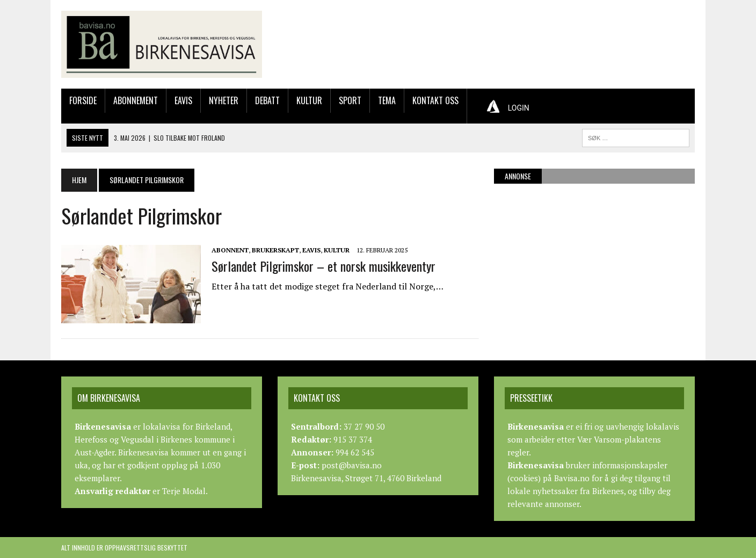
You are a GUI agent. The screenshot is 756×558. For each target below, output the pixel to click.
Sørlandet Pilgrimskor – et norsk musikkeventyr (324, 266)
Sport (350, 100)
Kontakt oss (435, 100)
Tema (387, 100)
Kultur (309, 100)
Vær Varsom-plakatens (619, 439)
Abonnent (230, 250)
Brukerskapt (275, 250)
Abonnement (136, 100)
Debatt (267, 100)
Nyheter (224, 100)
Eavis (183, 100)
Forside (83, 100)
